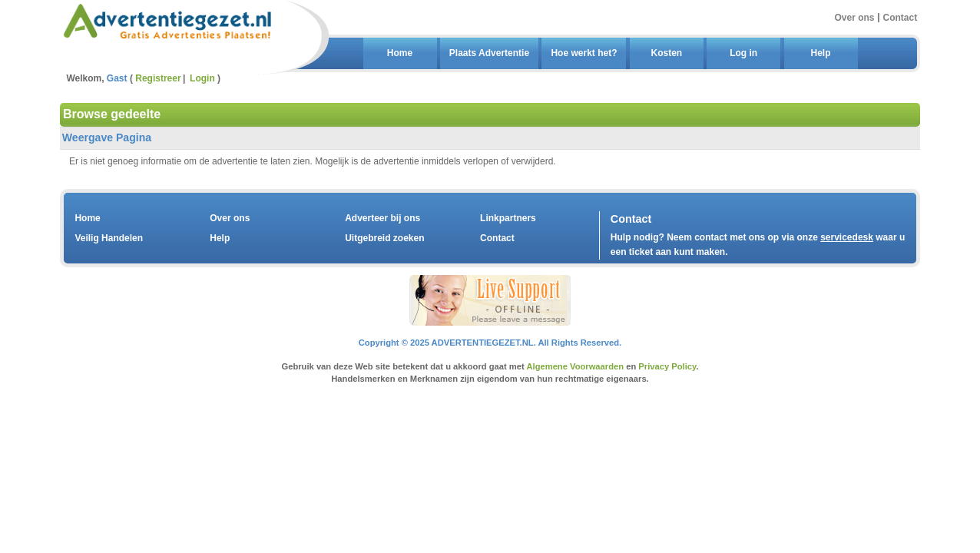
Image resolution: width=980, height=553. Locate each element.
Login (202, 78)
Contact (901, 17)
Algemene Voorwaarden (575, 366)
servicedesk (847, 237)
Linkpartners (508, 218)
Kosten (666, 53)
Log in (743, 53)
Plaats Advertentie (489, 53)
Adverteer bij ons (382, 218)
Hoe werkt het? (584, 53)
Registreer (158, 78)
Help (820, 53)
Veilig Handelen (109, 238)
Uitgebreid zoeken (384, 238)
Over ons (854, 17)
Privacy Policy (667, 366)
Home (400, 53)
